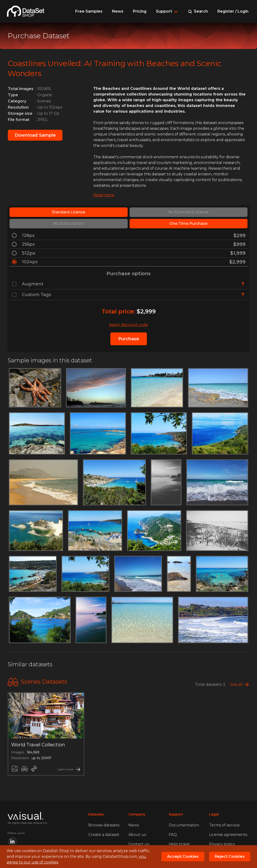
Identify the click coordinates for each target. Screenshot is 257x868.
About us (137, 835)
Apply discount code (128, 325)
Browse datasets (104, 825)
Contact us (139, 844)
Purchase (129, 339)
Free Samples (89, 11)
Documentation (184, 825)
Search (198, 11)
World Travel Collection (38, 745)
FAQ (173, 835)
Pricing (140, 11)
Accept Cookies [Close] (183, 856)
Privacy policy (222, 844)
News (118, 11)
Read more (104, 195)
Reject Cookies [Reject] (230, 856)
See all (236, 684)
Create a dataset (104, 835)
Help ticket (179, 844)
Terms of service (224, 825)
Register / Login (233, 11)
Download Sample (35, 135)
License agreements (228, 835)
